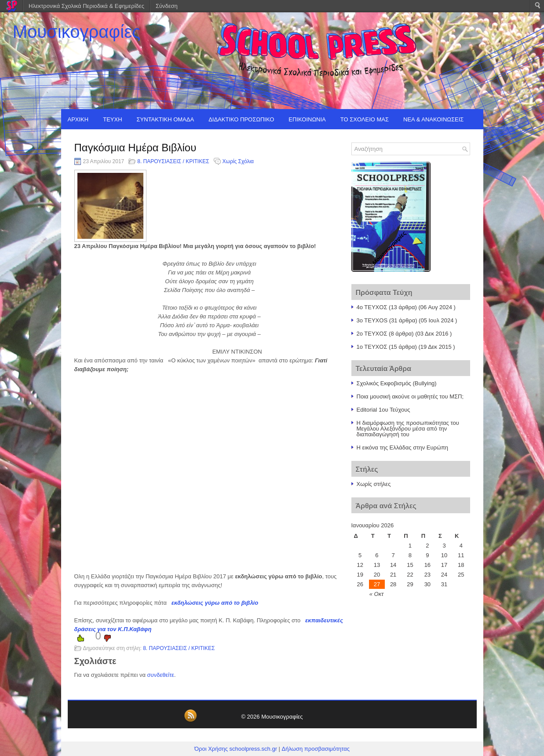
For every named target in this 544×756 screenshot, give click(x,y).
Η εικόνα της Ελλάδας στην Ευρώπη (403, 447)
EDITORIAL (83, 140)
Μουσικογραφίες (77, 32)
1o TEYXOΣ (372, 347)
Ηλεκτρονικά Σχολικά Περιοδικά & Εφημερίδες (86, 6)
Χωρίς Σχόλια (238, 161)
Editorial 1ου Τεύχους (383, 410)
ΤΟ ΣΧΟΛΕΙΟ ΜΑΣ (365, 119)
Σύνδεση (167, 6)
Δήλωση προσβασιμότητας (316, 749)
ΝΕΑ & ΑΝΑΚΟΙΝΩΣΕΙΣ (433, 119)
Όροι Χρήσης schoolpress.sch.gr (236, 749)
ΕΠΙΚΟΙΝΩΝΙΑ (307, 119)
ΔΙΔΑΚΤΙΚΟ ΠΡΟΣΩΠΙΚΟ (241, 119)
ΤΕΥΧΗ (112, 119)
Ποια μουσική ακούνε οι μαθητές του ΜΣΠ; (410, 396)
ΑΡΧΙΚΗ (78, 119)
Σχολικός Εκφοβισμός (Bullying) (397, 383)
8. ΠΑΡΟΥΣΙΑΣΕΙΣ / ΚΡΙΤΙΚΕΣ (173, 161)
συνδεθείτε (161, 675)
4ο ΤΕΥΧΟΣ (372, 307)
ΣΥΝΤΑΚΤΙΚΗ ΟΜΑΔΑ (166, 119)
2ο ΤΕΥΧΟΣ (372, 334)
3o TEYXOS (372, 320)
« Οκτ (376, 594)
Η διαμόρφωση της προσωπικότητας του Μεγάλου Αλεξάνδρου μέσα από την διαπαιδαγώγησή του (408, 429)
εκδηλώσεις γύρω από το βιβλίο (215, 603)
